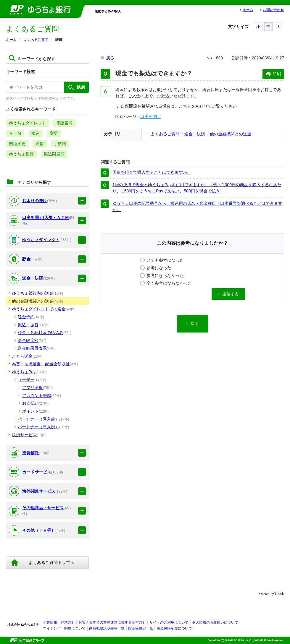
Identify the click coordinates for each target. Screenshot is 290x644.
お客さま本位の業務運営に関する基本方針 (112, 622)
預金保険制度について (174, 628)
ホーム (248, 10)
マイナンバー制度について (64, 628)
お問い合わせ (273, 10)
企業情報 (50, 622)
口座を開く (151, 116)
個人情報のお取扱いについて (215, 622)
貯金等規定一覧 (141, 628)
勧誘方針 (68, 622)
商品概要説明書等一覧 (107, 628)
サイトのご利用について (169, 622)
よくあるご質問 (36, 40)
